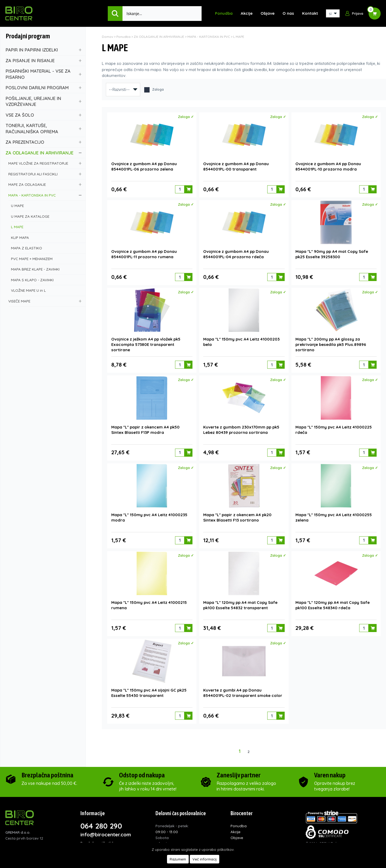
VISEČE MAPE (45, 301)
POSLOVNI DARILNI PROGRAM (44, 88)
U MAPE (46, 206)
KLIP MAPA (46, 237)
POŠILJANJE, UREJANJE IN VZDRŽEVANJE (44, 101)
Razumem (178, 859)
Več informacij (205, 859)
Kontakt (310, 13)
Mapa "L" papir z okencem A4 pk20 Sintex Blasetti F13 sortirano (237, 514)
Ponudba (224, 13)
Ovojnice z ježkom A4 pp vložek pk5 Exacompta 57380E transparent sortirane (146, 343)
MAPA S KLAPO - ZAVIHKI (46, 280)
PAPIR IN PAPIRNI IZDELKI (44, 50)
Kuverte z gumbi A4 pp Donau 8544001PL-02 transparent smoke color (243, 689)
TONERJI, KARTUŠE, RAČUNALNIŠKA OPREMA (44, 128)
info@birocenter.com (106, 830)
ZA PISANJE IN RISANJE (44, 60)
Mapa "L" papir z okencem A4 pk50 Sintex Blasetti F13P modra (145, 427)
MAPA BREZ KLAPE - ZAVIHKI (46, 269)
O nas (288, 13)
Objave (268, 13)
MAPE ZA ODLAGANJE (45, 184)
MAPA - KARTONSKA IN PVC (45, 195)
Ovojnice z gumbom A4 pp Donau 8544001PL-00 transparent (236, 166)
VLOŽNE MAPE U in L (46, 290)
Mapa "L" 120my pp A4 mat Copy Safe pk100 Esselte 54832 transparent (240, 602)
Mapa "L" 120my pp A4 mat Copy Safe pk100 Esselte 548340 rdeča (333, 602)
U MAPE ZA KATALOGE (46, 216)
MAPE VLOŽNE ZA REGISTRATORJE (45, 163)
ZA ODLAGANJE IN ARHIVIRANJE (44, 153)
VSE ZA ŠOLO (44, 115)
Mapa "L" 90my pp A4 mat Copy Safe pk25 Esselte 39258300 (332, 253)
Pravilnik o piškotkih (97, 839)
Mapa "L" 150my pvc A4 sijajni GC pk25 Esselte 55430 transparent (149, 689)
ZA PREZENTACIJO (44, 142)
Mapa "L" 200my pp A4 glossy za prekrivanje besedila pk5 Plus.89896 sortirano (331, 343)
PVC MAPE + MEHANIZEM (46, 259)
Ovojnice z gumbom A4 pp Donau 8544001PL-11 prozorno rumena (144, 253)
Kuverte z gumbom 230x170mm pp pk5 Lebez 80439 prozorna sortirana (241, 427)
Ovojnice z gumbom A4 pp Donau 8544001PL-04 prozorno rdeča (236, 253)
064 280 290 (101, 822)
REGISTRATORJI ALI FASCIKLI (45, 174)
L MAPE (46, 227)
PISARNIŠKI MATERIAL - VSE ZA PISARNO (44, 74)
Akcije (247, 13)
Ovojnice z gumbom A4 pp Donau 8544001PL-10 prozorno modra (328, 166)
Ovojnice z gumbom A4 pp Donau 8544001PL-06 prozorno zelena (144, 166)
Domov (107, 37)
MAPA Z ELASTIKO (46, 248)
